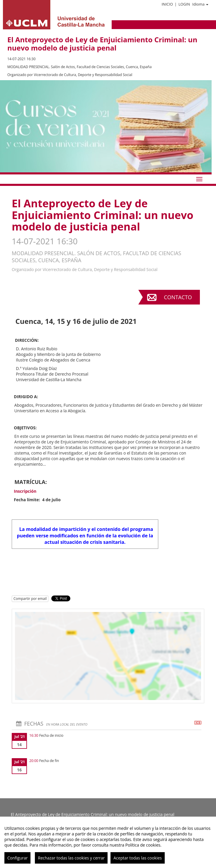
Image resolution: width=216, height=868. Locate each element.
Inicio (167, 4)
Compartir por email (30, 599)
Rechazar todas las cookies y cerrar (71, 858)
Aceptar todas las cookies (138, 858)
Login (184, 4)
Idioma (200, 4)
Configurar (17, 858)
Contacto (178, 297)
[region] (108, 842)
